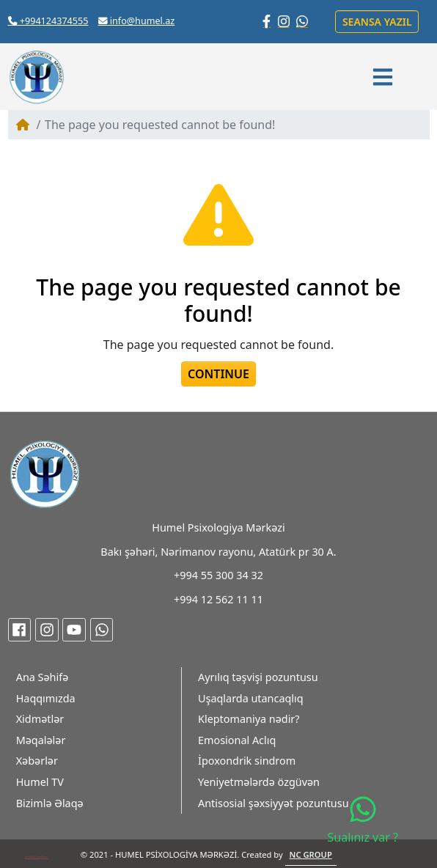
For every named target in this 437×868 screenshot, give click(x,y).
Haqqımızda (46, 698)
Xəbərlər (37, 761)
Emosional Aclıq (237, 740)
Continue (218, 374)
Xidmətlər (40, 719)
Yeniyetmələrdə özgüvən (259, 782)
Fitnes (45, 857)
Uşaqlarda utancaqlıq (251, 698)
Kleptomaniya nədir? (249, 719)
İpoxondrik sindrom (247, 761)
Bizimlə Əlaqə (50, 803)
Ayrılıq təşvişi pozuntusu (258, 677)
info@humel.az (137, 21)
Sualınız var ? (363, 820)
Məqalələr (41, 740)
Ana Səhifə (43, 677)
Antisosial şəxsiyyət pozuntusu (273, 803)
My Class (36, 857)
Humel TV (40, 782)
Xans (27, 857)
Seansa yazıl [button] (377, 22)
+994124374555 (48, 21)
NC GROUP (311, 854)
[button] (385, 77)
